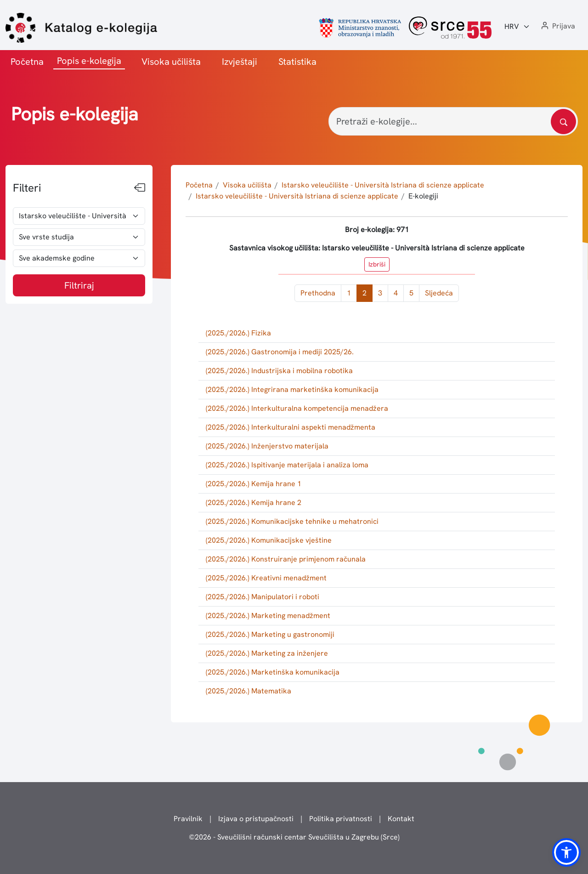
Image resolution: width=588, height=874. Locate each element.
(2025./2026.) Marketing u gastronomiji (270, 634)
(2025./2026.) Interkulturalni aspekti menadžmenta (291, 427)
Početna (27, 62)
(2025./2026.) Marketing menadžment (268, 616)
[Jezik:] (517, 27)
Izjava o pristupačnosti (256, 819)
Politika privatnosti (341, 819)
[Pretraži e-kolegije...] (453, 121)
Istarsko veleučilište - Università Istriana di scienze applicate (383, 185)
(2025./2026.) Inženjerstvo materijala (267, 446)
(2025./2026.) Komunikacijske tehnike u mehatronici (292, 521)
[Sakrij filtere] (140, 188)
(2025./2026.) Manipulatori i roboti (263, 597)
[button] (557, 26)
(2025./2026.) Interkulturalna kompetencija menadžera (297, 408)
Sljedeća (439, 293)
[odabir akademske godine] (79, 258)
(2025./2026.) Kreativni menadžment (266, 578)
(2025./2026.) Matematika (249, 691)
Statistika (297, 62)
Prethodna (318, 293)
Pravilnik (188, 819)
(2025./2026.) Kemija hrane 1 (254, 484)
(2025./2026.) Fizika (238, 333)
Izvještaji (240, 62)
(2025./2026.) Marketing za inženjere (267, 653)
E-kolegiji (423, 196)
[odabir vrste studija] (79, 237)
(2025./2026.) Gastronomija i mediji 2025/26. (280, 352)
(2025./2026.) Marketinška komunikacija (273, 672)
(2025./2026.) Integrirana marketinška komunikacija (292, 389)
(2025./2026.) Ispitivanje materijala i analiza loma (287, 465)
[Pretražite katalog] (563, 122)
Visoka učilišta (171, 62)
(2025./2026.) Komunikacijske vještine (269, 540)
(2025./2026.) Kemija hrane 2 (254, 502)
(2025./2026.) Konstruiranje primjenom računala (286, 559)
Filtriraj (79, 285)
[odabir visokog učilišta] (79, 216)
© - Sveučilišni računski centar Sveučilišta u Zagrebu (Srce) (294, 837)
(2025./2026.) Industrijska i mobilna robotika (279, 371)
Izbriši (377, 264)
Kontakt (401, 819)
